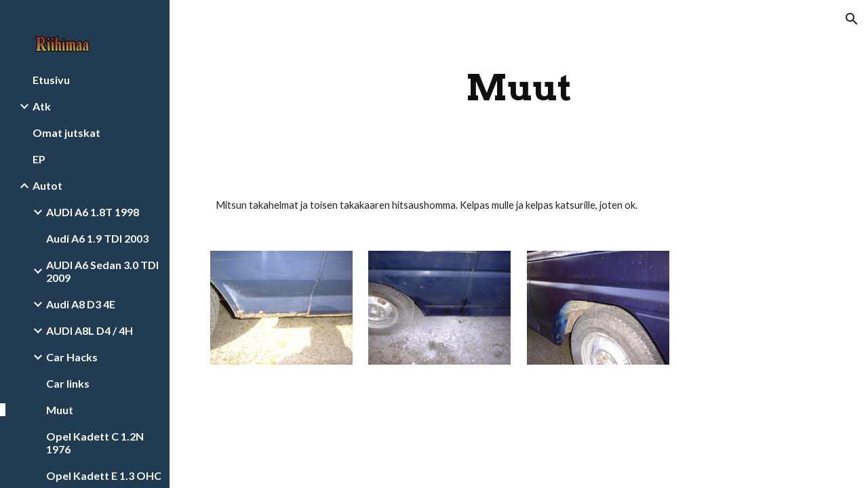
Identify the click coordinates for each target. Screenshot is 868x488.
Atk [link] (42, 106)
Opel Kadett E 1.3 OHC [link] (104, 475)
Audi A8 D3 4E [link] (81, 304)
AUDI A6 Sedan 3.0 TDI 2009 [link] (102, 271)
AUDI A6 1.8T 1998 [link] (93, 212)
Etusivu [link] (51, 80)
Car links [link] (68, 383)
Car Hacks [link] (72, 357)
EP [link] (39, 159)
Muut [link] (60, 410)
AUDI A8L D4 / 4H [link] (90, 330)
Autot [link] (47, 185)
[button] (852, 19)
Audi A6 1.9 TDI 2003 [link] (97, 238)
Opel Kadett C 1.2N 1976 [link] (95, 443)
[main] (519, 88)
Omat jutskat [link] (66, 133)
